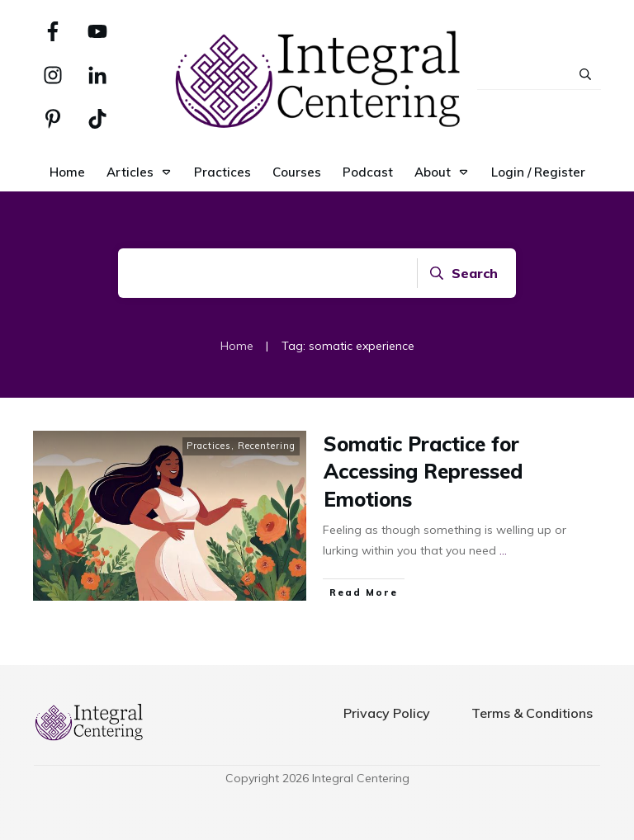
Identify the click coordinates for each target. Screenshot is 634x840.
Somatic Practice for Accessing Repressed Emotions (423, 472)
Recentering (267, 446)
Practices (209, 446)
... (503, 550)
